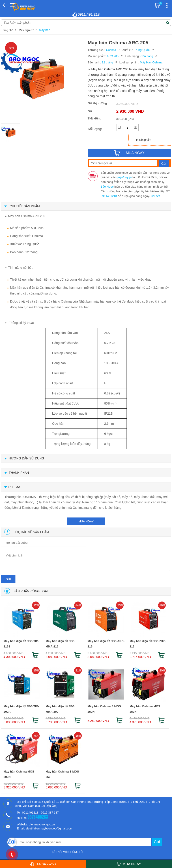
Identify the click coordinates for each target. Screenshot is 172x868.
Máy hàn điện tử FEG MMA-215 (60, 644)
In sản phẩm (144, 140)
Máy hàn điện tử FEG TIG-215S (21, 644)
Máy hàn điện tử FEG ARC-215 (106, 644)
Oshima (111, 50)
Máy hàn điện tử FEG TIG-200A (21, 709)
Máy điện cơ (26, 30)
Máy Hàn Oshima (151, 62)
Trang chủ (7, 30)
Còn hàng (147, 56)
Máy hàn (45, 30)
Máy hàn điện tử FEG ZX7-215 (147, 644)
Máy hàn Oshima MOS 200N (19, 774)
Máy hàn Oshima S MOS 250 (62, 774)
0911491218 (109, 196)
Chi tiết (155, 196)
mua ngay (86, 521)
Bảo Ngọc (107, 187)
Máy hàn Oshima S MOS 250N (104, 709)
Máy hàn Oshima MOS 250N (145, 709)
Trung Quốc (142, 50)
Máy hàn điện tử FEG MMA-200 (60, 709)
